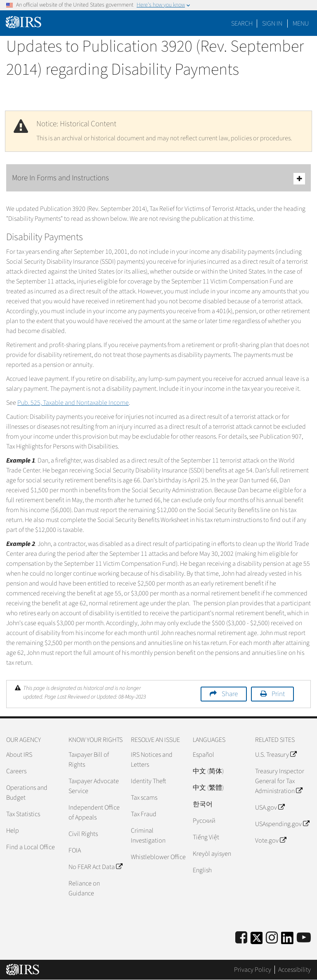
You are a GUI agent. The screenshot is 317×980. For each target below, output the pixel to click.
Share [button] (230, 694)
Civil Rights (83, 834)
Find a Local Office (31, 847)
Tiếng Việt (206, 837)
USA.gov (270, 808)
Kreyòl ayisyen (212, 854)
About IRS (19, 755)
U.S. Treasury (276, 755)
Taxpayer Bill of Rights (89, 760)
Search (242, 24)
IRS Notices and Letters (152, 760)
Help (13, 831)
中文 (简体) (208, 771)
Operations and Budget (27, 793)
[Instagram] (272, 938)
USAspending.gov (282, 824)
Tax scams (144, 798)
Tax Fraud (144, 814)
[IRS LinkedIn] (287, 941)
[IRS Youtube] (304, 938)
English (202, 870)
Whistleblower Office (158, 857)
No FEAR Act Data (95, 867)
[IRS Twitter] (257, 941)
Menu (301, 24)
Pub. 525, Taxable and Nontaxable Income (73, 403)
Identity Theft (148, 781)
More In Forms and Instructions (158, 178)
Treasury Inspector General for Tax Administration (280, 781)
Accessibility (295, 970)
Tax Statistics (23, 814)
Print (278, 694)
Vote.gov (271, 841)
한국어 (203, 804)
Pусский (204, 821)
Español (203, 755)
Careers (16, 771)
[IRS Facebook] (241, 938)
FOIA (75, 850)
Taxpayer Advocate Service (94, 786)
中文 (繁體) (208, 788)
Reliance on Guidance (84, 888)
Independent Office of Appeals (94, 812)
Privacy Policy (253, 970)
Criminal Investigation (148, 836)
